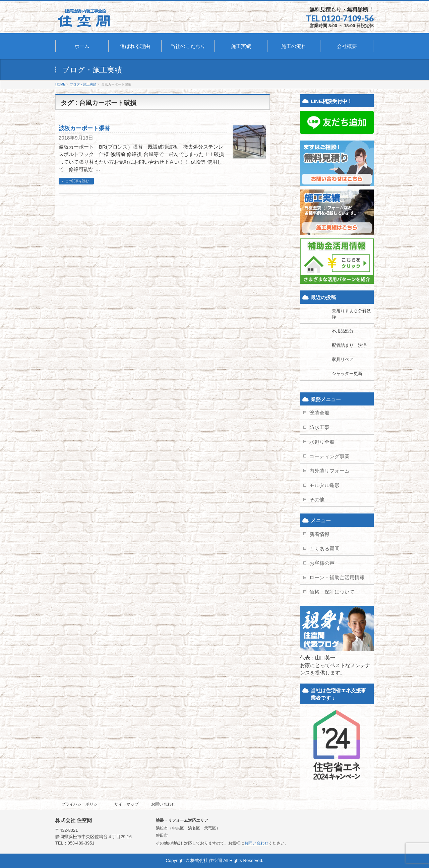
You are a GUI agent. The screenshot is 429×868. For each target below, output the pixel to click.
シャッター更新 (347, 373)
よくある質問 (324, 549)
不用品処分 (343, 331)
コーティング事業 (329, 456)
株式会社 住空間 (206, 860)
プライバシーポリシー (81, 804)
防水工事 (319, 427)
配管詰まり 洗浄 (349, 345)
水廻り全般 (322, 442)
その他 (317, 500)
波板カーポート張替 (84, 128)
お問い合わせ (163, 804)
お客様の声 (322, 563)
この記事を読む (77, 181)
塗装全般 (319, 413)
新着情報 (319, 534)
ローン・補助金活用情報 (337, 577)
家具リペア (343, 359)
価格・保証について (332, 592)
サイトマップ (126, 804)
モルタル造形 (324, 485)
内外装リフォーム (329, 471)
